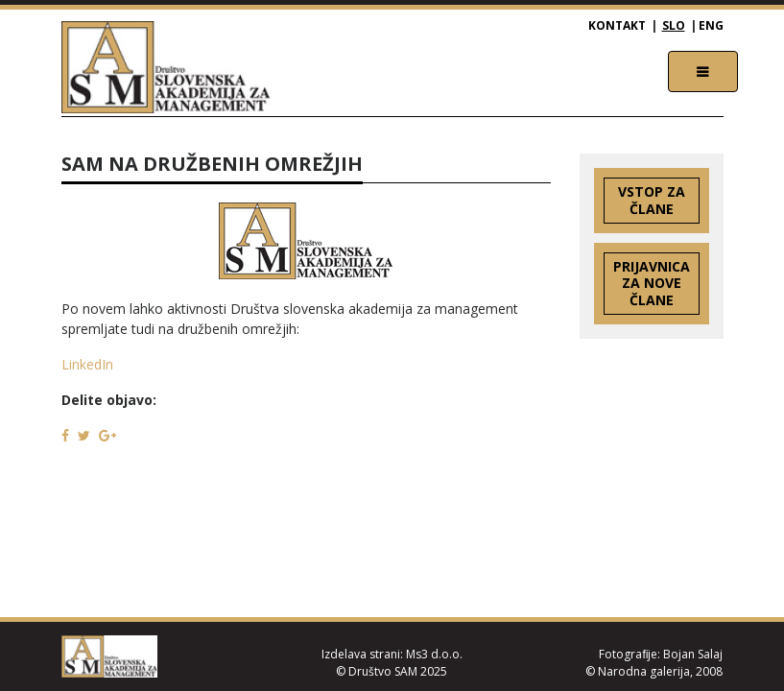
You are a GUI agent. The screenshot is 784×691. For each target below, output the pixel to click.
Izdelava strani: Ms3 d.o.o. (392, 654)
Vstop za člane (652, 200)
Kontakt (617, 25)
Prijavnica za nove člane (652, 284)
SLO (674, 25)
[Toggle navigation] (703, 71)
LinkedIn (87, 364)
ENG (711, 25)
